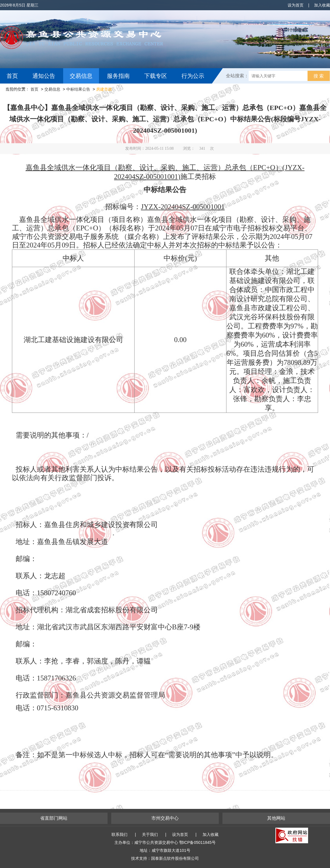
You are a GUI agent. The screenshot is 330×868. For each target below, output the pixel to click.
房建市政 (104, 89)
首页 (12, 76)
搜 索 (319, 76)
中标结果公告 (78, 89)
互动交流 (19, 91)
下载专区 (156, 76)
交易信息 (81, 76)
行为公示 (193, 76)
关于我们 (150, 834)
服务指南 (118, 76)
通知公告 (44, 76)
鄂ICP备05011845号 (197, 842)
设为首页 (296, 5)
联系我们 (119, 834)
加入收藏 (322, 5)
